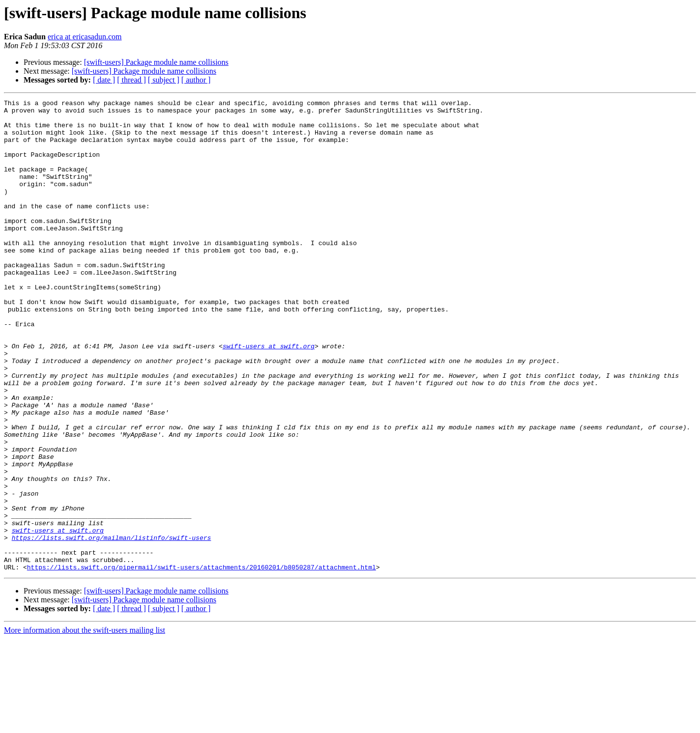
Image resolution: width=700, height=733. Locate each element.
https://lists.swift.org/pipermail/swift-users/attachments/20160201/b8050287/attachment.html (202, 661)
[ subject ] (164, 80)
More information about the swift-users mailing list (85, 724)
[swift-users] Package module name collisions (156, 62)
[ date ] (104, 80)
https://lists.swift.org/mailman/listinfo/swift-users (112, 626)
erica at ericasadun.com (85, 37)
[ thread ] (131, 80)
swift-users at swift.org (269, 396)
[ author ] (196, 80)
